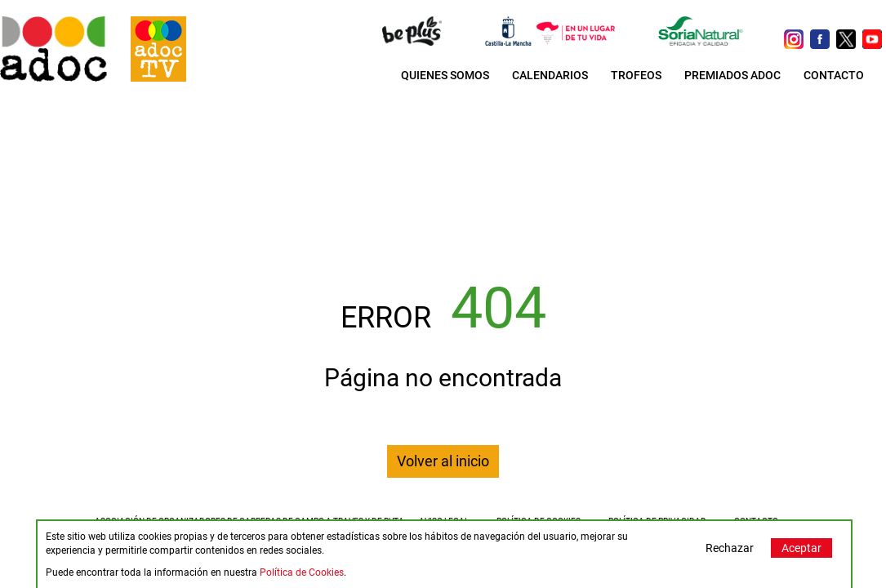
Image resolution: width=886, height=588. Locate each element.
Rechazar (730, 548)
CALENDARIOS (550, 75)
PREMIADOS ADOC (732, 75)
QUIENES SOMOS (445, 75)
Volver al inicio (443, 461)
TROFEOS (636, 75)
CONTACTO (834, 75)
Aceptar (801, 548)
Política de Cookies (302, 572)
